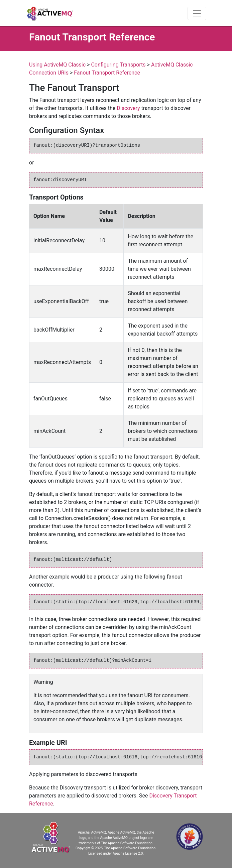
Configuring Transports (118, 65)
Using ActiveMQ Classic (57, 65)
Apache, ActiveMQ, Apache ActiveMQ (106, 832)
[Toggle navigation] (197, 13)
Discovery (128, 108)
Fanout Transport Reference (107, 73)
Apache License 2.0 (128, 853)
